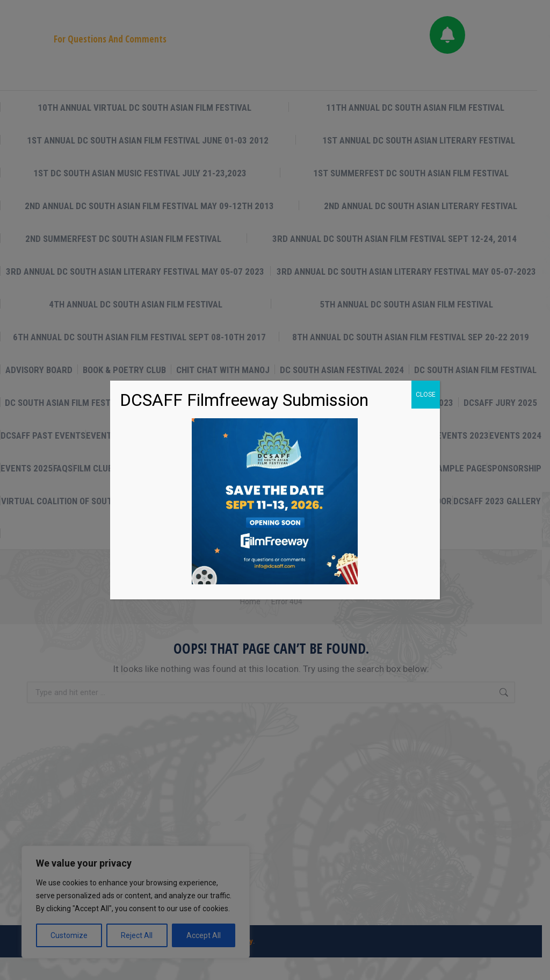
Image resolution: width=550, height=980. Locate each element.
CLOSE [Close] (426, 395)
